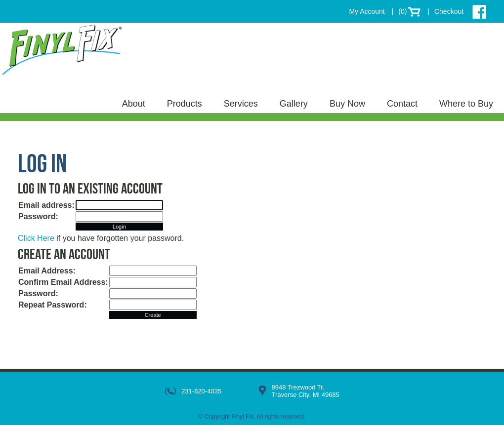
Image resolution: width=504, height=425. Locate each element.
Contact (402, 104)
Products (185, 104)
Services (241, 104)
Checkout (449, 11)
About (134, 104)
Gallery (294, 104)
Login (119, 227)
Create (153, 315)
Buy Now (347, 104)
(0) (402, 11)
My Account (367, 11)
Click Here (36, 238)
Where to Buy (466, 104)
